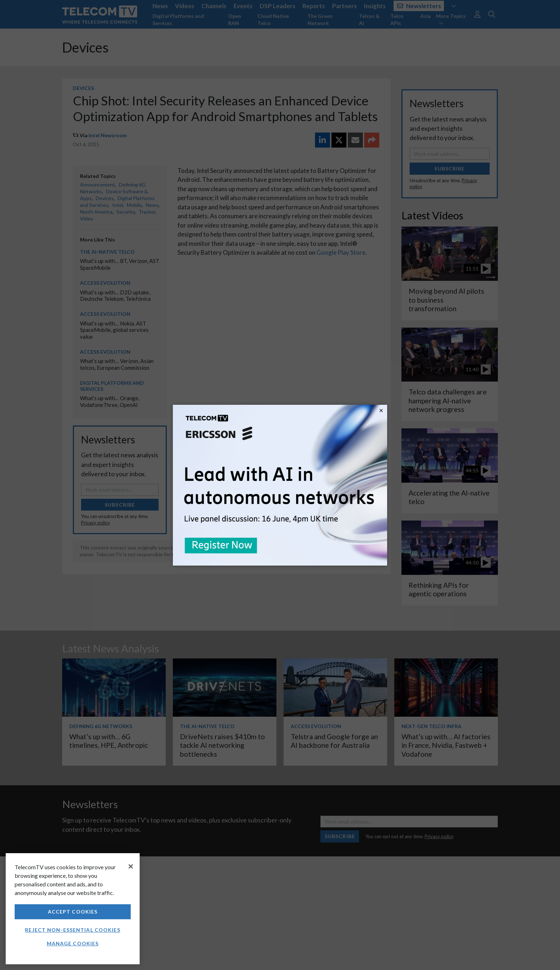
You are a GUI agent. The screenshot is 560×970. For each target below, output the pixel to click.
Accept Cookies (73, 912)
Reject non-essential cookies (72, 930)
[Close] (131, 866)
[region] (73, 909)
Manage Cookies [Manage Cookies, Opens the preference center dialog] (73, 943)
